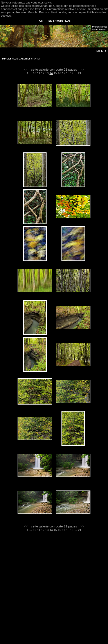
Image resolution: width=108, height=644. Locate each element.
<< (26, 70)
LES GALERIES (22, 59)
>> (82, 70)
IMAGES (7, 59)
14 (51, 73)
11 (39, 73)
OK (41, 21)
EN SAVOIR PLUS (59, 21)
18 (68, 73)
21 (80, 73)
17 (64, 73)
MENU (101, 51)
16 (59, 73)
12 (43, 73)
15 (55, 73)
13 (47, 73)
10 (35, 73)
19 (72, 73)
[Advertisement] (54, 591)
